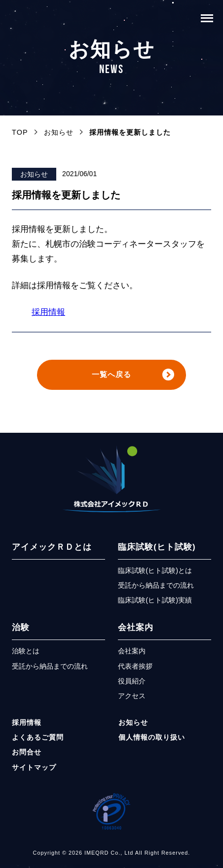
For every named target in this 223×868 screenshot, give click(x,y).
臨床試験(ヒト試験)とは (155, 573)
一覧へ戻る (111, 376)
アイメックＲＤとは (52, 550)
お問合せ (27, 755)
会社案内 (136, 631)
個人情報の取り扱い (152, 740)
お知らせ (34, 174)
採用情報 (48, 312)
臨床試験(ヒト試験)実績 (155, 604)
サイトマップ (34, 770)
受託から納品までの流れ (156, 588)
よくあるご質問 (38, 740)
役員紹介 (132, 684)
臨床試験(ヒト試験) (157, 550)
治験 (21, 631)
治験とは (26, 654)
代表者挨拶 (135, 669)
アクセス (132, 699)
